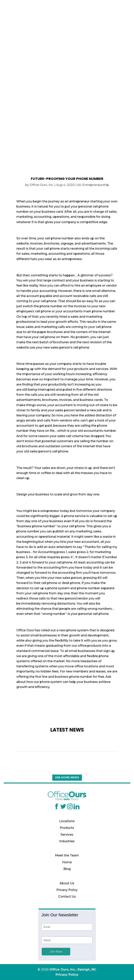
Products (67, 828)
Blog (67, 869)
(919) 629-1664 (67, 18)
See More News (67, 777)
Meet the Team (67, 855)
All (79, 185)
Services (67, 835)
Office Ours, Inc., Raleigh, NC (73, 969)
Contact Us (67, 897)
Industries (67, 841)
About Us (67, 883)
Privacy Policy (67, 890)
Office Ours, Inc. (42, 185)
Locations (67, 821)
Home (67, 862)
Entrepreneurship (96, 185)
